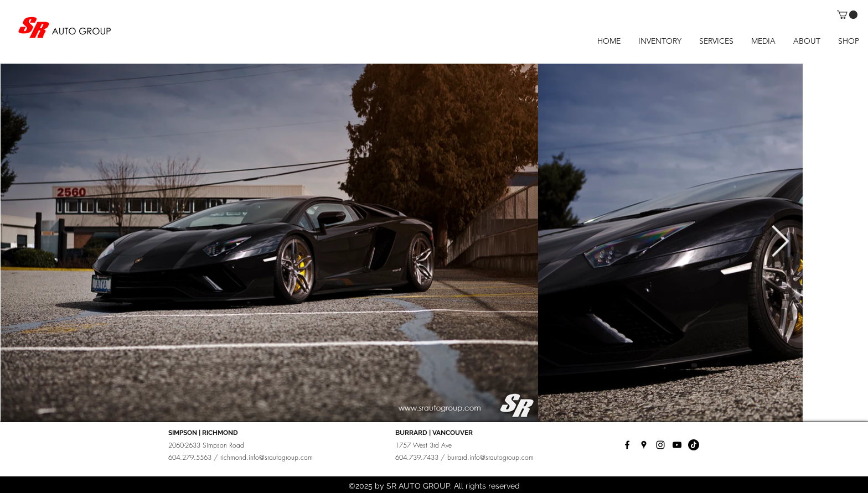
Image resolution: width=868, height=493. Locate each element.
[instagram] (660, 445)
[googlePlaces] (644, 445)
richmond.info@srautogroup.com (267, 457)
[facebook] (627, 445)
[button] (847, 15)
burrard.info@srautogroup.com (490, 457)
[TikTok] (694, 445)
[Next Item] (780, 242)
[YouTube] (677, 445)
